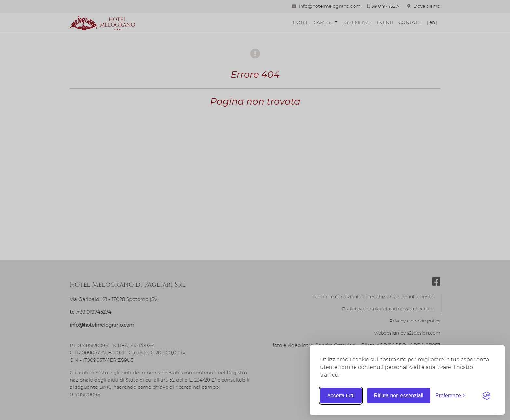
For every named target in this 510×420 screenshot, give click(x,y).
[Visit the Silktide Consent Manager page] (487, 396)
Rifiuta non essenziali (399, 395)
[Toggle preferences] (451, 396)
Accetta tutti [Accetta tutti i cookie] (341, 395)
